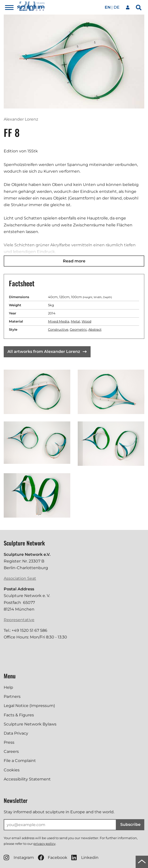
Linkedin (85, 858)
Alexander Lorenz (21, 119)
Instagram (19, 858)
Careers (11, 751)
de (117, 7)
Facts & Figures (19, 715)
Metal (75, 321)
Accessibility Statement (27, 779)
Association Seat (20, 578)
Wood (86, 321)
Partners (12, 696)
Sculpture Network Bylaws (30, 724)
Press (9, 742)
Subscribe (130, 824)
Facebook (53, 858)
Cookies (12, 770)
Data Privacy (16, 733)
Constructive (58, 329)
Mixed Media (59, 321)
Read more (74, 261)
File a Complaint (20, 761)
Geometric (78, 329)
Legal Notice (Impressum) (29, 706)
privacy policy (44, 844)
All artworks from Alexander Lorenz (47, 352)
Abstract (95, 329)
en (108, 7)
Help (8, 687)
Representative (19, 620)
